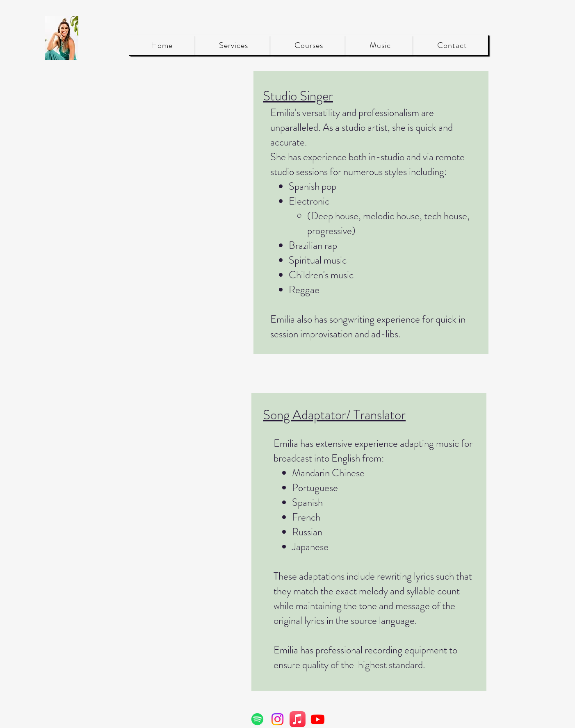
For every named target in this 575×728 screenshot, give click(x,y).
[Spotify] (257, 719)
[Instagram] (277, 719)
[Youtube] (318, 719)
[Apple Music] (298, 719)
